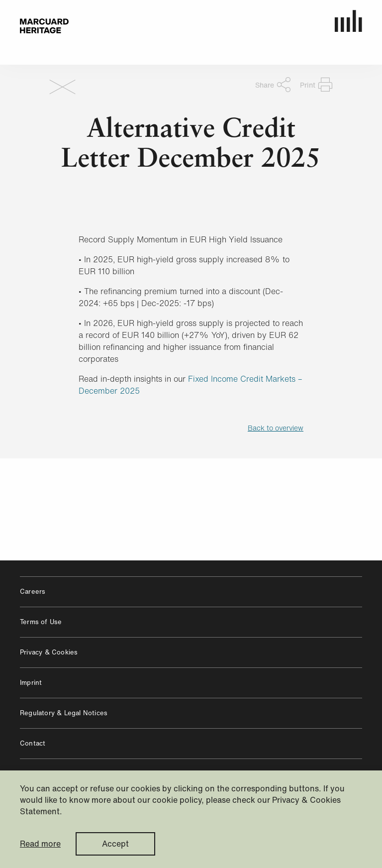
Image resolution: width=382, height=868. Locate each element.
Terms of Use (41, 622)
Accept (115, 844)
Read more (40, 844)
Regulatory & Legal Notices (64, 713)
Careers (33, 592)
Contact (33, 743)
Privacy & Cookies (49, 652)
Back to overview (276, 428)
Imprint (31, 683)
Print (316, 85)
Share (273, 85)
